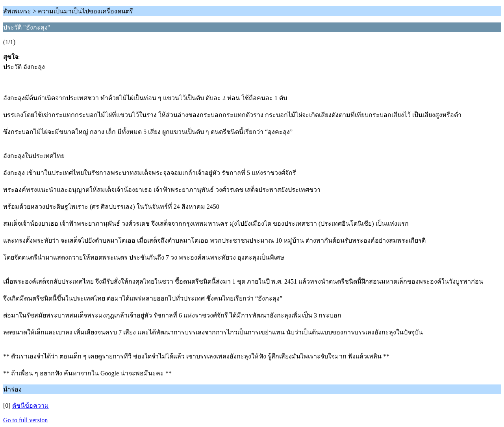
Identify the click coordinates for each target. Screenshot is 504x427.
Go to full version (25, 420)
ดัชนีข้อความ (31, 406)
